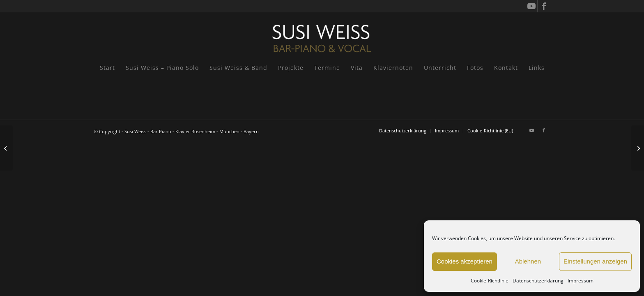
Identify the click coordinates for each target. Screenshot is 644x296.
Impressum (581, 281)
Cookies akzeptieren (465, 261)
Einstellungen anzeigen (595, 261)
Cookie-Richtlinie (490, 281)
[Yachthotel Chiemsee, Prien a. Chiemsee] (638, 148)
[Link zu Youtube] (531, 6)
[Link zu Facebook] (544, 6)
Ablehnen (528, 261)
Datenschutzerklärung (538, 281)
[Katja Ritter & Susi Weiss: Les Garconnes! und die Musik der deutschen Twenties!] (6, 148)
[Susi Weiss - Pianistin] (322, 35)
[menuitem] (107, 68)
